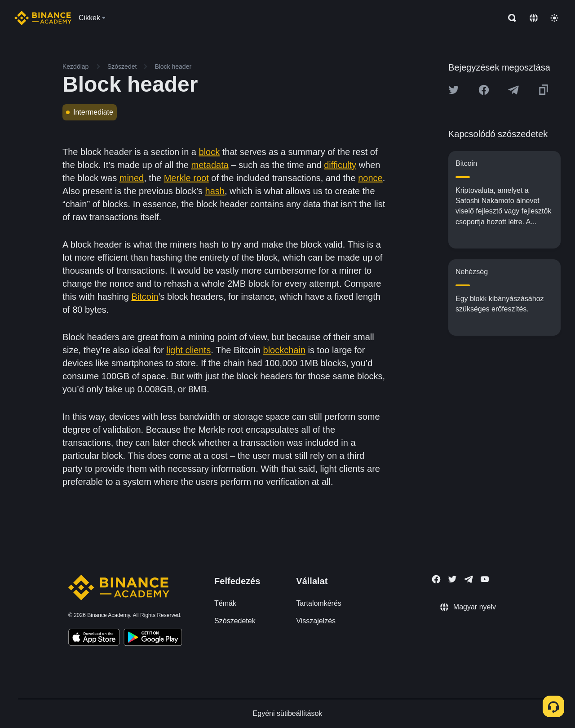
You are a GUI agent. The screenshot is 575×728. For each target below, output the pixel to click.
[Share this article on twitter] (454, 90)
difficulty (340, 165)
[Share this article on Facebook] (484, 90)
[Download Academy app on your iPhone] (94, 639)
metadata (210, 165)
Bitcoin (145, 297)
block (210, 152)
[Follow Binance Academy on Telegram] (469, 579)
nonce (370, 178)
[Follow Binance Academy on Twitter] (452, 579)
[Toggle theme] (554, 18)
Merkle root (186, 178)
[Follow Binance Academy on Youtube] (485, 579)
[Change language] (534, 18)
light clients (188, 350)
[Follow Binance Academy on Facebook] (436, 579)
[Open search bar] (509, 18)
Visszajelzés (316, 621)
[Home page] (43, 18)
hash (215, 191)
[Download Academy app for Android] (153, 639)
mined (132, 178)
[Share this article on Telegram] (513, 90)
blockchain (285, 350)
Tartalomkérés (318, 603)
